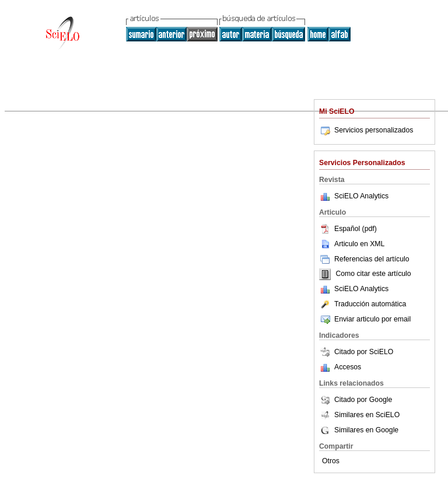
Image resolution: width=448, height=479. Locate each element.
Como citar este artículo (373, 274)
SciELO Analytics (361, 196)
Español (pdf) (348, 229)
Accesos (348, 367)
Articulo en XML (352, 244)
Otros (331, 461)
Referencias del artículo (364, 259)
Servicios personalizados (366, 130)
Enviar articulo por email (365, 319)
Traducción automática (363, 304)
